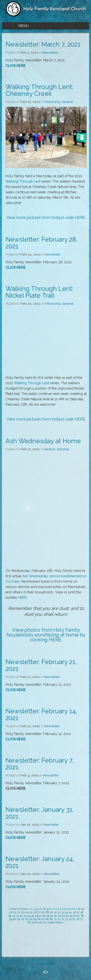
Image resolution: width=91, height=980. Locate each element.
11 (54, 909)
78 (29, 922)
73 (67, 919)
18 (79, 909)
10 (51, 909)
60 (15, 919)
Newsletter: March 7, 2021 (43, 44)
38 (82, 912)
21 (15, 912)
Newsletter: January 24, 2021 (40, 862)
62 (23, 919)
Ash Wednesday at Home (43, 441)
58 (82, 916)
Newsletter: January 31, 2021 (40, 813)
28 (43, 912)
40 (14, 916)
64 (31, 919)
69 (51, 919)
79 (33, 922)
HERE (80, 218)
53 (63, 916)
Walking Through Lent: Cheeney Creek (39, 90)
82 (45, 922)
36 (74, 912)
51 (56, 916)
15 (68, 909)
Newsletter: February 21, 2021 (41, 665)
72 (63, 919)
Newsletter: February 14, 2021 (41, 715)
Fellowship (52, 102)
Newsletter (50, 53)
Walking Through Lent (23, 181)
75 (74, 919)
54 (67, 916)
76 (78, 919)
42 (21, 916)
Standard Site (45, 964)
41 (18, 916)
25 (31, 912)
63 (27, 919)
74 (70, 919)
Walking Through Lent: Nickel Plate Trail (39, 292)
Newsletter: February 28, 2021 (41, 243)
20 (11, 912)
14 (65, 909)
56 (75, 916)
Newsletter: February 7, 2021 (40, 764)
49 (48, 916)
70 (55, 919)
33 (63, 912)
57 (78, 916)
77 (82, 919)
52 (60, 916)
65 (35, 919)
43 (25, 916)
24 (27, 912)
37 (78, 912)
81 (41, 922)
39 (10, 916)
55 (71, 916)
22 (19, 912)
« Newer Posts (18, 909)
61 (19, 919)
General (67, 102)
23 (23, 912)
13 (61, 909)
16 (72, 909)
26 (35, 912)
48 (44, 916)
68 (47, 919)
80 (37, 922)
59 (11, 919)
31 (55, 912)
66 (39, 919)
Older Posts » (56, 922)
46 (37, 916)
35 (70, 912)
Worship (63, 449)
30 (51, 912)
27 (39, 912)
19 (83, 909)
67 (43, 919)
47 (40, 916)
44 (29, 916)
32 (59, 912)
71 (59, 919)
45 (33, 916)
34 (66, 912)
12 (58, 909)
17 (76, 909)
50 (52, 916)
